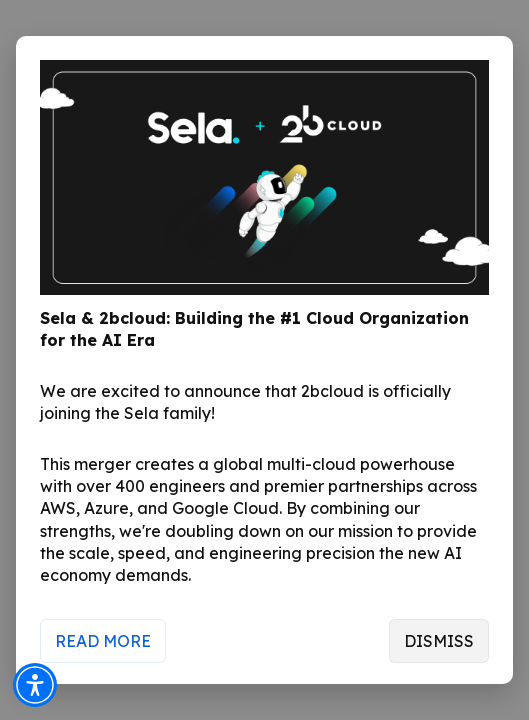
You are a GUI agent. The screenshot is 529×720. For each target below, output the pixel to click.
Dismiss (439, 641)
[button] (35, 685)
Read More (103, 641)
